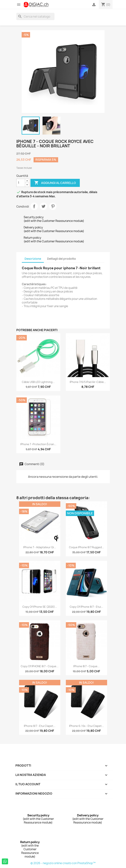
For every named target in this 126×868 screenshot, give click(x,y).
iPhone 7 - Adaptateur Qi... (40, 547)
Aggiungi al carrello (55, 183)
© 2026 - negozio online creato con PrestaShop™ (63, 863)
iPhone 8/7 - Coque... (86, 666)
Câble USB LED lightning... (38, 382)
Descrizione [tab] (33, 259)
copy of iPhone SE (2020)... (40, 607)
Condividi (34, 206)
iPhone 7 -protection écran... (38, 444)
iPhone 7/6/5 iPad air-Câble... (88, 382)
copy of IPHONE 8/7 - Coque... (40, 666)
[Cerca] (35, 16)
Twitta (43, 206)
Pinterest (53, 206)
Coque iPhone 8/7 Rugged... (86, 547)
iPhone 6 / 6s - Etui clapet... (86, 726)
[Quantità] (21, 183)
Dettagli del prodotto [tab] (62, 259)
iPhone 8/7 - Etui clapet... (40, 726)
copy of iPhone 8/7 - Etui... (86, 607)
